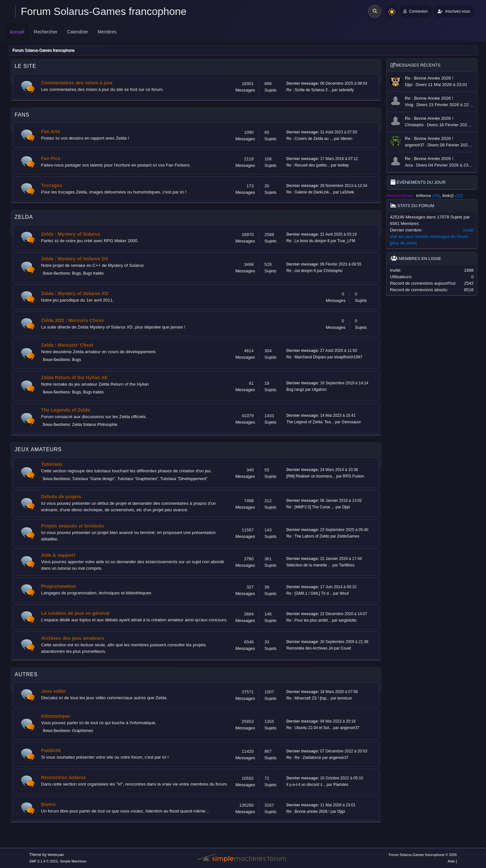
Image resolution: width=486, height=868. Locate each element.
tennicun (345, 698)
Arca (409, 165)
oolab (468, 230)
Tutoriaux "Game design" (94, 479)
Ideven (346, 139)
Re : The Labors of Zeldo (308, 536)
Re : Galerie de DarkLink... (309, 192)
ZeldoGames (348, 536)
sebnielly (346, 90)
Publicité (51, 750)
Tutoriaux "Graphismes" (138, 479)
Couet (346, 648)
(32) (453, 196)
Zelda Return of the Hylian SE (75, 378)
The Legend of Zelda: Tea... (310, 422)
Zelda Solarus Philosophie (95, 425)
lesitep (343, 165)
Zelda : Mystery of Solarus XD (75, 293)
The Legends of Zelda (66, 410)
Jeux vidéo (54, 691)
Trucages (52, 185)
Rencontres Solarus (64, 777)
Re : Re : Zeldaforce (304, 758)
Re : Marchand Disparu (306, 357)
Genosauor (351, 422)
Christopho (333, 271)
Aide (451, 861)
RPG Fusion (353, 476)
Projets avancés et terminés (73, 526)
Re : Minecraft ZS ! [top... (308, 698)
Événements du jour (418, 182)
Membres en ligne (416, 259)
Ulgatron (319, 390)
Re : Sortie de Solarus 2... (309, 90)
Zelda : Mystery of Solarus (71, 234)
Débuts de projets (61, 497)
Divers (49, 804)
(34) (428, 196)
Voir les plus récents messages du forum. (430, 236)
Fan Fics (51, 158)
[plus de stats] (403, 243)
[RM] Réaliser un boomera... (311, 476)
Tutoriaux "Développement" (184, 479)
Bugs (76, 273)
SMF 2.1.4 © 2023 (44, 861)
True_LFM (346, 241)
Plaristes (341, 785)
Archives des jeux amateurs (73, 638)
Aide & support (58, 555)
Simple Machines (73, 861)
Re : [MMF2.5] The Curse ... (310, 507)
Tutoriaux (52, 464)
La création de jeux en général (75, 613)
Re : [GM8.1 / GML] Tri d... (309, 593)
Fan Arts (51, 131)
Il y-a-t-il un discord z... (306, 785)
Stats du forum (412, 206)
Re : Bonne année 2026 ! (308, 812)
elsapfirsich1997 (348, 357)
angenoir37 (350, 728)
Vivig (409, 105)
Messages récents (416, 65)
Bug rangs (295, 390)
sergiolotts (348, 620)
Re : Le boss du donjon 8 (308, 241)
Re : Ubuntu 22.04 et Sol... (309, 728)
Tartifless (347, 565)
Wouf (344, 593)
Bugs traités (93, 273)
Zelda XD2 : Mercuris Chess (73, 320)
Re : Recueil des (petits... (308, 165)
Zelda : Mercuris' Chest (67, 345)
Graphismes (83, 731)
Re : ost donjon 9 (301, 271)
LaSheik (347, 192)
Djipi (346, 507)
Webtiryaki (56, 855)
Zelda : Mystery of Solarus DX (75, 259)
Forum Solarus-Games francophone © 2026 (423, 855)
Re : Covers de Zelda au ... (310, 139)
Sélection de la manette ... (309, 565)
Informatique (56, 716)
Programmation (59, 586)
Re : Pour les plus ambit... (309, 620)
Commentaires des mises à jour (77, 83)
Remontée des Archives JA (310, 648)
